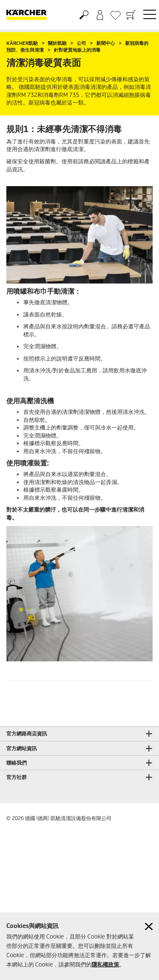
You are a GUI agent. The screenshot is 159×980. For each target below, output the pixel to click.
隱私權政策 (105, 965)
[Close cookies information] (149, 926)
